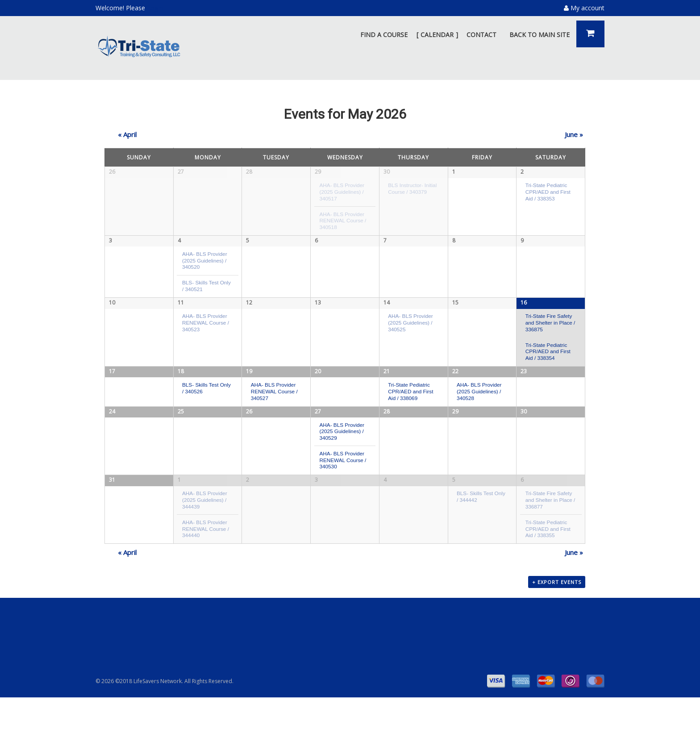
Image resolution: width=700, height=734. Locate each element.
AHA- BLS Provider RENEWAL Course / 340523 (206, 327)
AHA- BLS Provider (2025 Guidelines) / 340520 (205, 263)
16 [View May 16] (524, 307)
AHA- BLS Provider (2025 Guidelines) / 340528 (479, 399)
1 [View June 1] (179, 515)
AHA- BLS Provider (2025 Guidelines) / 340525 (410, 327)
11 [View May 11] (181, 307)
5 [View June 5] (454, 515)
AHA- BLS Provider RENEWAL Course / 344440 (206, 563)
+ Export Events (557, 619)
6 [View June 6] (522, 515)
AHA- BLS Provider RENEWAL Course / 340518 (343, 221)
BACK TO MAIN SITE (540, 35)
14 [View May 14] (387, 307)
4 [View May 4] (179, 243)
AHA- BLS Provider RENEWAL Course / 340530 (343, 492)
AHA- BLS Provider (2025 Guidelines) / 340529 (342, 463)
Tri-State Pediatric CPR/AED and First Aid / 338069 (410, 399)
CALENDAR (437, 35)
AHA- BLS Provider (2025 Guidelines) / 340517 (342, 192)
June (574, 134)
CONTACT (481, 35)
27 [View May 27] (318, 443)
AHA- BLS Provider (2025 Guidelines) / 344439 (205, 534)
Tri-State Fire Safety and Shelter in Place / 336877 (550, 534)
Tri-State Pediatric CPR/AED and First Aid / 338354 (548, 356)
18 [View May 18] (181, 378)
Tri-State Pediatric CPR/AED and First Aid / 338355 (548, 563)
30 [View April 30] (387, 172)
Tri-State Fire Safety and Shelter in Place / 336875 (550, 327)
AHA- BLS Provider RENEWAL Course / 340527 (274, 399)
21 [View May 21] (387, 378)
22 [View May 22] (455, 378)
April (127, 134)
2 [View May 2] (522, 172)
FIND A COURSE (384, 35)
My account (584, 8)
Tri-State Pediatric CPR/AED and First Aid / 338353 (548, 192)
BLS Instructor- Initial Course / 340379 (412, 188)
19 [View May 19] (249, 378)
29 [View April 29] (318, 172)
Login (155, 8)
